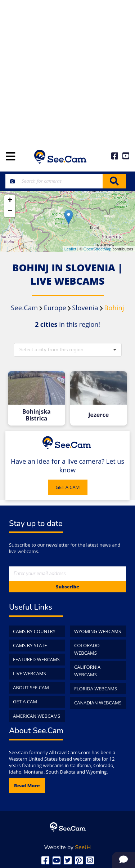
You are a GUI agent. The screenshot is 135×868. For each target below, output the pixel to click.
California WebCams (87, 671)
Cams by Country (34, 631)
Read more (27, 785)
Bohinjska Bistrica (37, 415)
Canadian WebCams (98, 703)
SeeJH (83, 847)
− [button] (10, 212)
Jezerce (98, 415)
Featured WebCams (36, 659)
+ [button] (10, 201)
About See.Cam (31, 687)
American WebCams (37, 716)
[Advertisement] (67, 71)
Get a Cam (25, 702)
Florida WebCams (96, 689)
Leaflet (70, 249)
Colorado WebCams (87, 649)
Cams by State (30, 645)
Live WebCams (30, 673)
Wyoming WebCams (98, 631)
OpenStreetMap (98, 249)
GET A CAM (68, 487)
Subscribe (67, 587)
